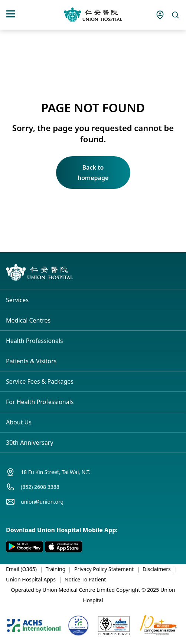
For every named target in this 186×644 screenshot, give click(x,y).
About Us (19, 422)
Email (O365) (21, 569)
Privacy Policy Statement (104, 569)
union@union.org (42, 502)
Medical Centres (28, 320)
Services (17, 300)
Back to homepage (93, 173)
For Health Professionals (40, 402)
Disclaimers (157, 569)
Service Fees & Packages (40, 381)
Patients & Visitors (31, 361)
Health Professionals (35, 341)
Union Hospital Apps (31, 579)
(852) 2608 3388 (40, 487)
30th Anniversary (30, 443)
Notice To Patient (85, 579)
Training (56, 569)
